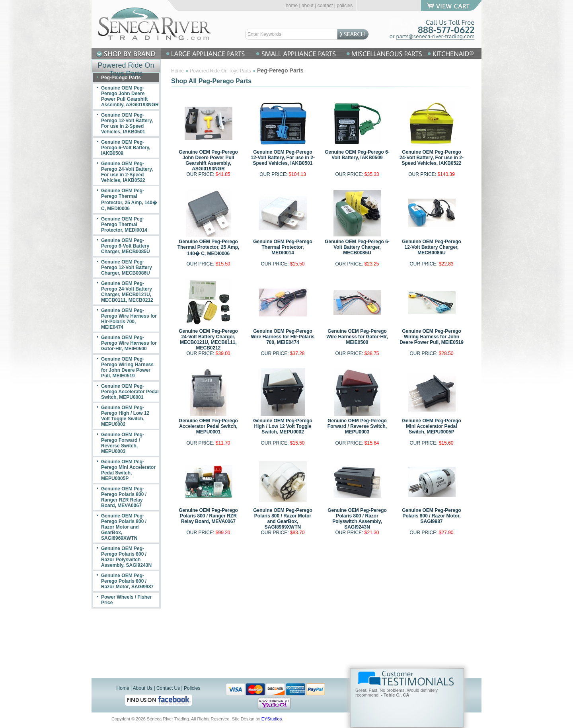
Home (177, 71)
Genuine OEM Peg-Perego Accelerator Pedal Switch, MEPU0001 (208, 426)
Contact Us (168, 688)
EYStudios (272, 719)
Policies (192, 688)
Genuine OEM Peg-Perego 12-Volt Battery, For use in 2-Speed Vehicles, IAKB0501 (283, 158)
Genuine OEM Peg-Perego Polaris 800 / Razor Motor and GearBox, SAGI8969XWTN (283, 519)
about (308, 6)
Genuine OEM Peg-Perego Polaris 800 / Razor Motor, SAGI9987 (432, 516)
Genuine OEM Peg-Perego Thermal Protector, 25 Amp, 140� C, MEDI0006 (209, 248)
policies (345, 6)
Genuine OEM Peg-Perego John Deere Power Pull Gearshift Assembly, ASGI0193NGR (208, 160)
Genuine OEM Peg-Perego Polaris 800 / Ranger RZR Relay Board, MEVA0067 (208, 516)
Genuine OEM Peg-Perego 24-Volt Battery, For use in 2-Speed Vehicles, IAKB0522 (432, 158)
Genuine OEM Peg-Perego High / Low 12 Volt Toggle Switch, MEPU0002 (283, 426)
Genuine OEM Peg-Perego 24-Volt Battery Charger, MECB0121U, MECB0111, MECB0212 (208, 340)
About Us (143, 688)
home (292, 6)
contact (325, 6)
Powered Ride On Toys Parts (220, 71)
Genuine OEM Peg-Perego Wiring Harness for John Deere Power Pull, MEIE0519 (432, 337)
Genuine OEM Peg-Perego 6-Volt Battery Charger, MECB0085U (357, 247)
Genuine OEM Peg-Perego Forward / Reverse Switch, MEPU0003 (357, 426)
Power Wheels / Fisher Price (126, 600)
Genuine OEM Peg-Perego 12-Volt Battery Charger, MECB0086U (432, 247)
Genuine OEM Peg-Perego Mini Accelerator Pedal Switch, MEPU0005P (432, 426)
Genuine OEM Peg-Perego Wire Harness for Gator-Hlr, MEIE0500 (357, 337)
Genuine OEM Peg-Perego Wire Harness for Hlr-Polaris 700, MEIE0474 (283, 337)
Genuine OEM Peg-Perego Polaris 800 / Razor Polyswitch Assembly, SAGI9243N (357, 519)
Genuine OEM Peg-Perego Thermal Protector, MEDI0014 (283, 247)
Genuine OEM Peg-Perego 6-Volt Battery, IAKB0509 (357, 155)
